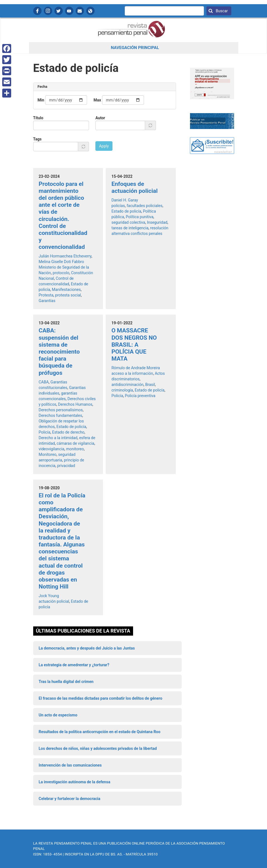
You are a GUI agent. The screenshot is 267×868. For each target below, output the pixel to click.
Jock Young (49, 596)
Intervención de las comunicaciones (70, 765)
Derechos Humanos (75, 404)
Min (41, 100)
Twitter (59, 11)
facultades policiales (145, 206)
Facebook (37, 11)
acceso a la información (132, 373)
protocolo (61, 273)
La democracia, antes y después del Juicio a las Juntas (87, 648)
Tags (37, 139)
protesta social (68, 295)
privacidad (66, 466)
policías (118, 206)
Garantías (47, 301)
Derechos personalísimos (61, 410)
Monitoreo (48, 454)
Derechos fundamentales (61, 415)
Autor (100, 118)
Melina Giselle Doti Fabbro (62, 262)
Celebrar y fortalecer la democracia (70, 799)
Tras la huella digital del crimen (66, 682)
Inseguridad (157, 222)
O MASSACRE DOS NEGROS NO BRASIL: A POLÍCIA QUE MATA (134, 345)
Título (38, 118)
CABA (44, 382)
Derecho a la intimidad (58, 438)
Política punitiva (140, 217)
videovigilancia (52, 449)
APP (90, 11)
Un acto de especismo (58, 715)
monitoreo (75, 449)
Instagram (48, 11)
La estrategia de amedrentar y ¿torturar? (74, 665)
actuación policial (54, 601)
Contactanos (80, 11)
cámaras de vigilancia (75, 443)
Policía (45, 432)
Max (97, 100)
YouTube (69, 11)
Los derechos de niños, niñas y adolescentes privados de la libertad (98, 748)
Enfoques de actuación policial (134, 187)
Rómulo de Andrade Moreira (136, 368)
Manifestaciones (66, 290)
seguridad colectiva (128, 222)
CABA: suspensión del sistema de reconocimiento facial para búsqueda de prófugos (59, 352)
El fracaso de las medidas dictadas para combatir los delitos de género (101, 698)
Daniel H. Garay (125, 200)
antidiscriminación (127, 385)
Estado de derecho (68, 432)
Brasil (150, 385)
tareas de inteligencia (130, 228)
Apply (104, 146)
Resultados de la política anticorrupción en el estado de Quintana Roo (100, 732)
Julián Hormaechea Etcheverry (65, 256)
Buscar (221, 11)
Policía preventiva (140, 396)
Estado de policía (126, 211)
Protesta (46, 295)
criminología (122, 390)
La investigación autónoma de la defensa (75, 782)
